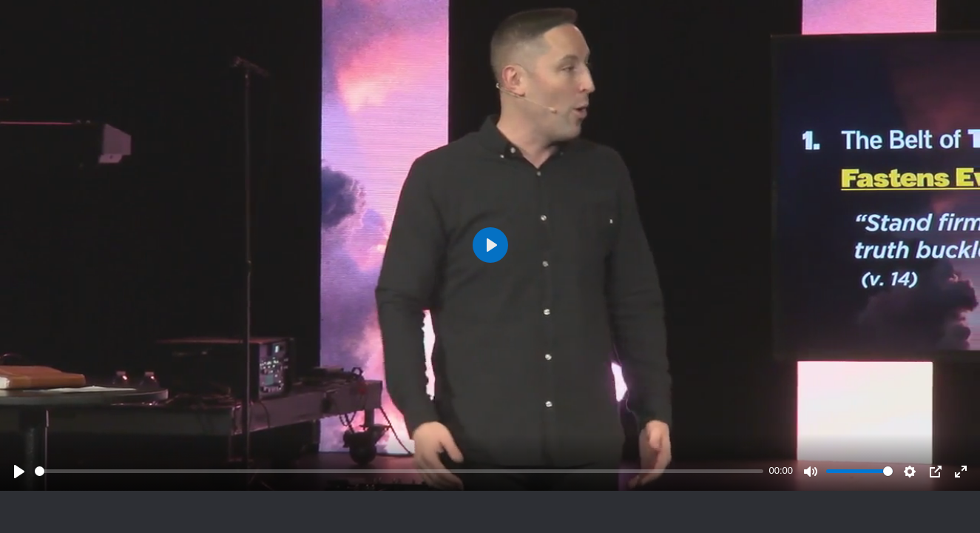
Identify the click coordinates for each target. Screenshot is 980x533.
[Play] (19, 472)
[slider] (399, 471)
